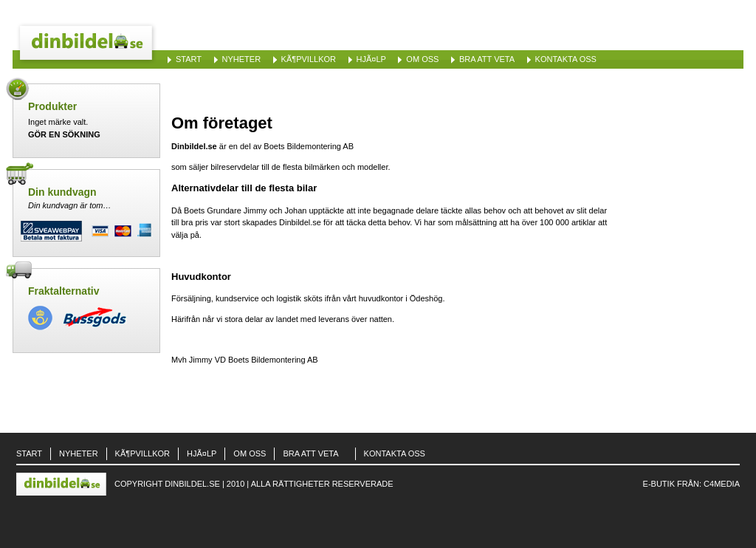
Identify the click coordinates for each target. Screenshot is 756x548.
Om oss (422, 59)
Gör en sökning (64, 134)
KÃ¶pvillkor (309, 59)
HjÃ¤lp (371, 59)
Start (189, 59)
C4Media (722, 484)
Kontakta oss (566, 59)
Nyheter (242, 59)
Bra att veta (487, 59)
